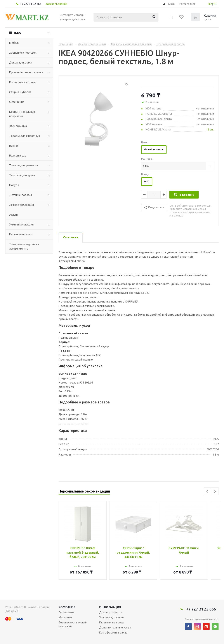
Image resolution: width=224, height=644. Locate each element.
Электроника (18, 126)
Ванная (14, 146)
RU (215, 4)
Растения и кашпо (21, 234)
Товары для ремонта (23, 165)
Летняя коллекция (22, 205)
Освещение (17, 102)
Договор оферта (111, 612)
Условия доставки (111, 617)
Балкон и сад (18, 155)
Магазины (65, 617)
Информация (110, 607)
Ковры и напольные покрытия (22, 114)
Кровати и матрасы (22, 82)
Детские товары (21, 195)
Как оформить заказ (113, 632)
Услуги (13, 215)
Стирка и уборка (20, 92)
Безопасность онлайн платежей (73, 624)
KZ (210, 4)
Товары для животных (25, 136)
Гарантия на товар (112, 622)
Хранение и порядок (23, 53)
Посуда (14, 185)
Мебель (14, 43)
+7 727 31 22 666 (30, 4)
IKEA (17, 33)
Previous (208, 491)
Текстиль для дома (22, 175)
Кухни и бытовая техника (26, 72)
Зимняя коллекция (21, 224)
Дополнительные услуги (115, 627)
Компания (67, 607)
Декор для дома (20, 62)
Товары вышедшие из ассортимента (24, 246)
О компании (66, 612)
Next (215, 491)
